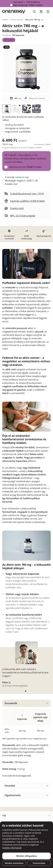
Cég (4, 815)
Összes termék (17, 20)
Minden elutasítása (14, 863)
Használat (10, 786)
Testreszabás (39, 863)
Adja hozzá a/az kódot (28, 5)
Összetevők (11, 703)
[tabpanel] (26, 740)
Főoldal (5, 20)
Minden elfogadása (26, 856)
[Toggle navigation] (48, 12)
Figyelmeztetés (13, 795)
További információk (12, 848)
